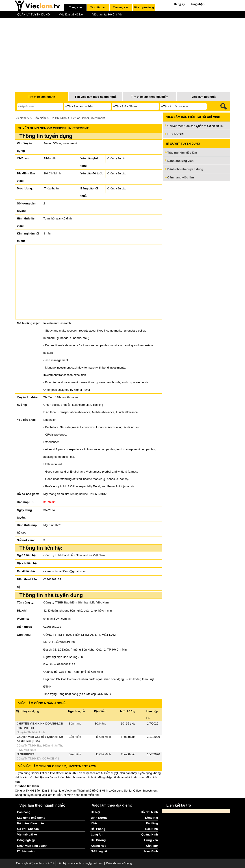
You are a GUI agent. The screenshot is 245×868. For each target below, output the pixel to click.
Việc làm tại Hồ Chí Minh (108, 14)
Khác (94, 823)
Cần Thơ (152, 846)
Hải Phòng (98, 829)
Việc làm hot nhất (204, 97)
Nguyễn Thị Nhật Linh (31, 732)
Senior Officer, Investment (88, 118)
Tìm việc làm (98, 7)
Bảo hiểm (40, 118)
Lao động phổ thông (31, 818)
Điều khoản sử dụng (119, 863)
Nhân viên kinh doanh (32, 846)
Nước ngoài (99, 851)
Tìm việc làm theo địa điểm (150, 97)
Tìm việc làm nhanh (42, 97)
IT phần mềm (26, 851)
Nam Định (151, 851)
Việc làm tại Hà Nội (71, 14)
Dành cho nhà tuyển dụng (185, 169)
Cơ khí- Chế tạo (28, 829)
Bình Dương (99, 818)
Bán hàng (75, 724)
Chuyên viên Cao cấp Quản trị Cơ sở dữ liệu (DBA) (197, 126)
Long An (97, 834)
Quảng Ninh (150, 834)
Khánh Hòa (99, 846)
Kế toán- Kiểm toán (31, 823)
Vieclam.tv (22, 118)
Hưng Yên (151, 840)
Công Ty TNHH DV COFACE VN (38, 758)
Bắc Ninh (152, 829)
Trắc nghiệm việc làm (185, 153)
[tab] (75, 7)
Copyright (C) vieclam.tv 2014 (35, 863)
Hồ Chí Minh (59, 118)
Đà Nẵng (101, 724)
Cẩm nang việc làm (181, 177)
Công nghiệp (26, 840)
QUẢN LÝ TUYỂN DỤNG (34, 14)
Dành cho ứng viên (181, 161)
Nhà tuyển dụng (144, 7)
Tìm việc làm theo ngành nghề (96, 97)
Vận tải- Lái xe (27, 834)
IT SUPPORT (26, 754)
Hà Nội (95, 812)
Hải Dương (98, 840)
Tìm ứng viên (121, 7)
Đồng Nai (151, 818)
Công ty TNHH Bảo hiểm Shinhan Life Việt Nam (76, 602)
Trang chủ (76, 7)
